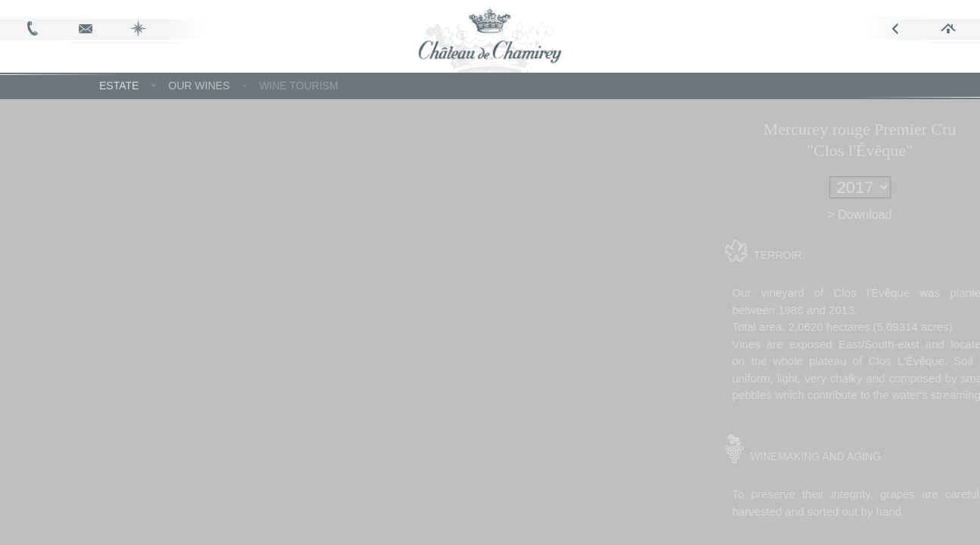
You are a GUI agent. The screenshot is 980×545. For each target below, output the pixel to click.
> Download (884, 215)
